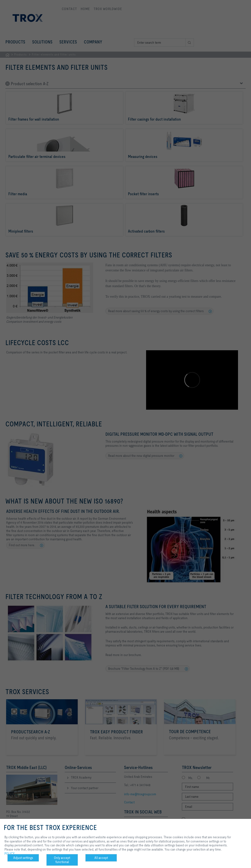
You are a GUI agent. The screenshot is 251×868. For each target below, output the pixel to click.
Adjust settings (23, 858)
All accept (101, 858)
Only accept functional (62, 860)
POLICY (10, 854)
